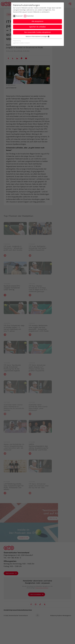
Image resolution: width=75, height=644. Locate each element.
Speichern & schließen (37, 27)
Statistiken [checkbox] (30, 16)
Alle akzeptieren (37, 21)
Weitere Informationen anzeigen (37, 36)
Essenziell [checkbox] (19, 16)
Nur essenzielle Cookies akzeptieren (38, 32)
